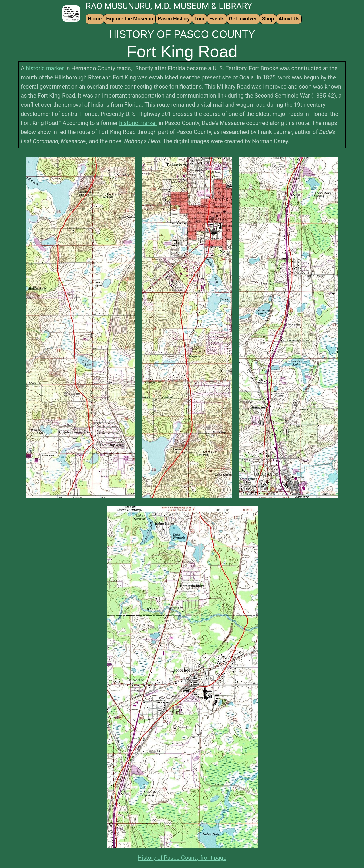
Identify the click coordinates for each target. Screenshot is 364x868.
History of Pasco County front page (182, 858)
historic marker (45, 68)
